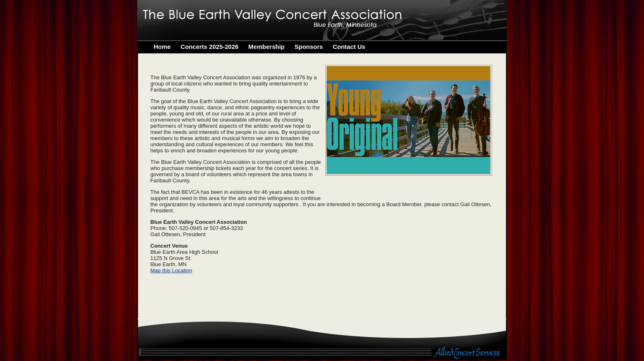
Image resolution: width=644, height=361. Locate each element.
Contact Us (349, 47)
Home (162, 47)
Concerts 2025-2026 (210, 47)
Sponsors (309, 47)
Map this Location (171, 270)
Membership (267, 47)
